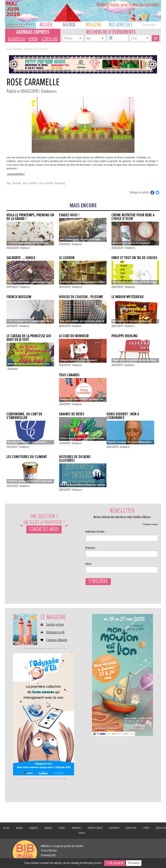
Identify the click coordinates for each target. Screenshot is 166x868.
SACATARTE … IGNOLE (21, 258)
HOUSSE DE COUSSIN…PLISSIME (81, 297)
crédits (146, 827)
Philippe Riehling (125, 336)
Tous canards (69, 375)
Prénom (90, 548)
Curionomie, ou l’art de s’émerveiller (24, 416)
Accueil (9, 49)
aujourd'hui (16, 39)
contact (62, 827)
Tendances (28, 49)
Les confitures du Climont (27, 457)
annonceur (76, 827)
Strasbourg (60, 183)
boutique (17, 183)
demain (33, 39)
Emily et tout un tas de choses (134, 258)
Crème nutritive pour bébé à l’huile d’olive (133, 217)
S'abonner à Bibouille (57, 640)
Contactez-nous (44, 529)
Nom (88, 564)
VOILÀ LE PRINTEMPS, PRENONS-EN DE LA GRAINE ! (30, 217)
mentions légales (95, 827)
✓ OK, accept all (115, 863)
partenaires (114, 827)
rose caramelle (46, 183)
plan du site (131, 827)
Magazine (18, 49)
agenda (19, 827)
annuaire (48, 827)
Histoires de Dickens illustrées (75, 459)
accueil (6, 827)
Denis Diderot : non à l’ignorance (123, 416)
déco (25, 183)
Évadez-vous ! (69, 215)
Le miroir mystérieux (128, 297)
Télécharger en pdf (55, 632)
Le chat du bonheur (74, 336)
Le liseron (67, 258)
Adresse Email (96, 532)
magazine (33, 827)
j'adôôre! (33, 183)
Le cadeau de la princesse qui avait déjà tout (29, 338)
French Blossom (19, 297)
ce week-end (49, 39)
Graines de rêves (72, 414)
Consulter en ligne (55, 624)
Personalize (134, 863)
